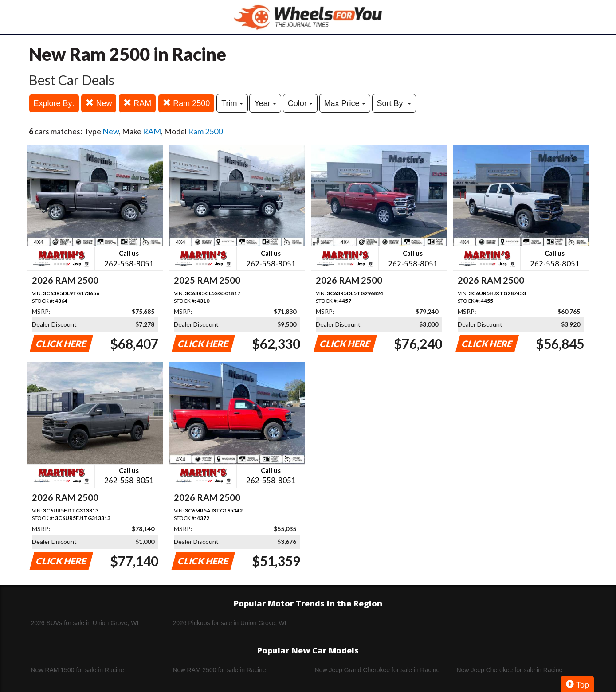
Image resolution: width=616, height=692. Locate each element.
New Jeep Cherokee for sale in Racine (510, 670)
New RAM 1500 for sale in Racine (78, 670)
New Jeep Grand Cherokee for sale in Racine (377, 670)
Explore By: (54, 103)
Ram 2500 (186, 103)
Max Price (345, 103)
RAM (137, 103)
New (99, 103)
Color (300, 103)
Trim (232, 103)
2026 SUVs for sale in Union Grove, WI (85, 623)
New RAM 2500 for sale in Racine (220, 670)
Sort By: (394, 103)
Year (265, 103)
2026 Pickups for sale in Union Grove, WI (230, 623)
